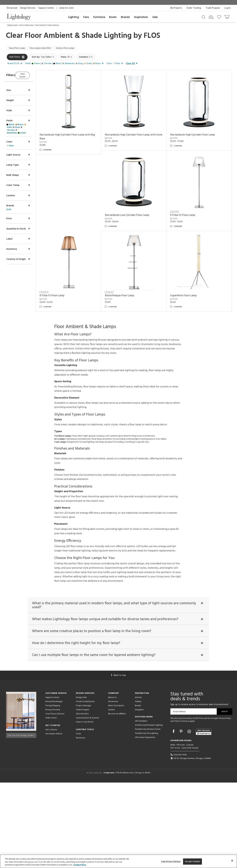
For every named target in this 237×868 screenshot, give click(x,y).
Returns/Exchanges (54, 787)
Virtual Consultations (85, 787)
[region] (118, 861)
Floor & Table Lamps (26, 25)
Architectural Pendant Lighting (149, 810)
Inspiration (141, 17)
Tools (78, 819)
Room (113, 17)
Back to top (118, 761)
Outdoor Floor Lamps (75, 49)
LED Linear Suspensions (145, 823)
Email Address (179, 797)
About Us (112, 783)
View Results (32, 76)
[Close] (232, 861)
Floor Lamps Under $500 (46, 49)
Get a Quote (51, 815)
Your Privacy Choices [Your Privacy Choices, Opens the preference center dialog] (171, 861)
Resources (80, 823)
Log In (227, 8)
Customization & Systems (87, 803)
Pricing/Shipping (53, 791)
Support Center (46, 8)
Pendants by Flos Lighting (146, 819)
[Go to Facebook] (174, 817)
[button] (15, 64)
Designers (139, 795)
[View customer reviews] (204, 817)
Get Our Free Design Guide (21, 820)
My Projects (176, 8)
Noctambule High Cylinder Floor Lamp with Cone (136, 138)
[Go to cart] (227, 16)
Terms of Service (182, 807)
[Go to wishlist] (220, 17)
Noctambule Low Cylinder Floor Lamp (195, 216)
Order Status (51, 803)
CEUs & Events (82, 799)
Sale (155, 17)
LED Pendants (141, 806)
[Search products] (204, 17)
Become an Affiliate (117, 799)
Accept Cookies (192, 861)
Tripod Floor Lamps (19, 49)
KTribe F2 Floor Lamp (61, 297)
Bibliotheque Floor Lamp (188, 297)
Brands (125, 17)
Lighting (74, 17)
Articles (138, 783)
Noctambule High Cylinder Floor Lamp (195, 136)
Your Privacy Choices (55, 799)
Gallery (138, 787)
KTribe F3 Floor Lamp (123, 297)
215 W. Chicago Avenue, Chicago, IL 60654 (191, 844)
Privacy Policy (225, 804)
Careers (111, 795)
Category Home (12, 25)
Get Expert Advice (54, 819)
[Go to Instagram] (190, 817)
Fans (86, 17)
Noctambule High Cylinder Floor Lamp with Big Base (74, 138)
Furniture (99, 17)
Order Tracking (194, 8)
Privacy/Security (53, 795)
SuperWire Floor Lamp (61, 377)
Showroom (12, 8)
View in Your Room (85, 807)
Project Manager (84, 791)
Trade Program (213, 8)
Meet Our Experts (116, 791)
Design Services (28, 8)
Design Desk (81, 783)
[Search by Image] (211, 17)
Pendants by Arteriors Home (148, 815)
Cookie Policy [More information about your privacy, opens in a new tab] (80, 865)
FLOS (152, 36)
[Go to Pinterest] (182, 817)
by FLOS (52, 143)
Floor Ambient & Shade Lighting (47, 25)
